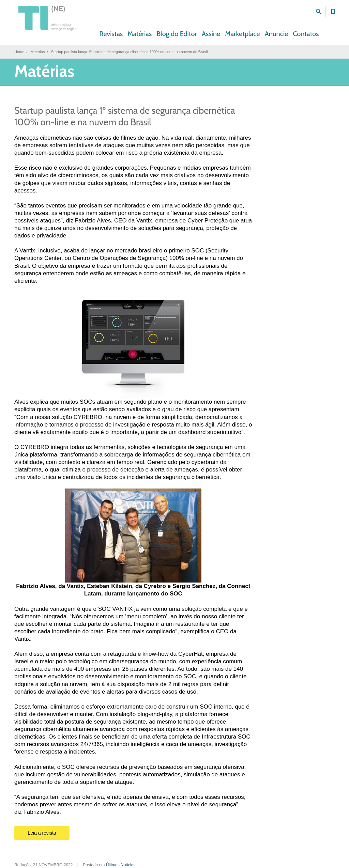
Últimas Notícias (121, 865)
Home (19, 52)
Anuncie (277, 34)
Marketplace (242, 34)
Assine (211, 34)
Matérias (140, 34)
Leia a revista (42, 833)
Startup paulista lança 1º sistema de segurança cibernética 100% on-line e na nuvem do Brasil (125, 116)
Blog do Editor (177, 34)
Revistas (111, 34)
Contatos (306, 34)
